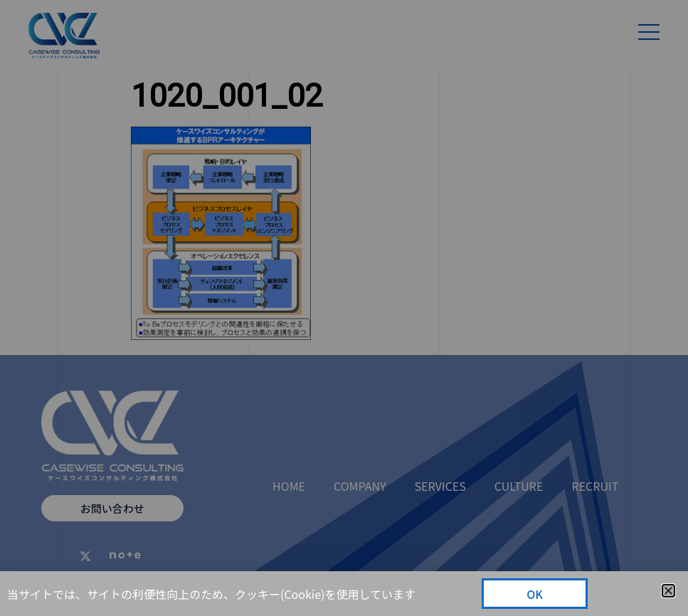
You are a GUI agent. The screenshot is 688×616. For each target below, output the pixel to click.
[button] (668, 591)
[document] (344, 308)
